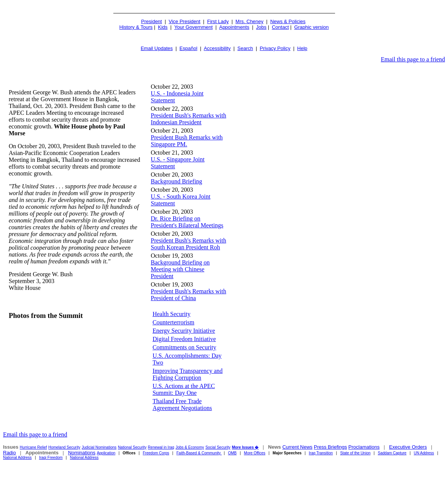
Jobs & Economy (190, 447)
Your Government (193, 27)
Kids (163, 27)
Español (189, 48)
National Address (17, 458)
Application (106, 453)
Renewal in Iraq (161, 447)
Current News (297, 447)
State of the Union (355, 453)
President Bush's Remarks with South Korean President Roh (189, 244)
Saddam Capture (392, 453)
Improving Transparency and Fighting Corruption (187, 374)
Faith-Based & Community (199, 453)
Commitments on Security (184, 347)
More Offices (255, 453)
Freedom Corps (156, 453)
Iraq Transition (321, 453)
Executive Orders (408, 447)
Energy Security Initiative (184, 331)
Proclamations (364, 447)
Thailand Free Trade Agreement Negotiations (182, 405)
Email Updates (157, 48)
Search (245, 48)
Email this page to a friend (413, 59)
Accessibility (217, 48)
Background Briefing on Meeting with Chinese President (180, 269)
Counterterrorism (173, 322)
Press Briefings (330, 447)
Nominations (81, 453)
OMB (233, 453)
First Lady (218, 21)
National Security (132, 447)
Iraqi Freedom (51, 458)
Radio (9, 453)
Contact (280, 27)
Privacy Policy (275, 48)
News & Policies (288, 21)
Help (302, 48)
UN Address (424, 453)
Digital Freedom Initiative (184, 339)
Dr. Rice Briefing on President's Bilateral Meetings (187, 222)
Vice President (185, 21)
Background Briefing (177, 181)
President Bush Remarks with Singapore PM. (187, 141)
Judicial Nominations (99, 447)
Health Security (171, 314)
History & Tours (136, 27)
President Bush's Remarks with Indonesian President (189, 119)
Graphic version (311, 27)
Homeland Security (64, 447)
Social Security (218, 447)
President (151, 21)
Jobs (261, 27)
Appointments (234, 27)
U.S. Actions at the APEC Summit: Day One (183, 389)
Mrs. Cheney (249, 21)
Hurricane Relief (33, 447)
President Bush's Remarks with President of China (189, 295)
